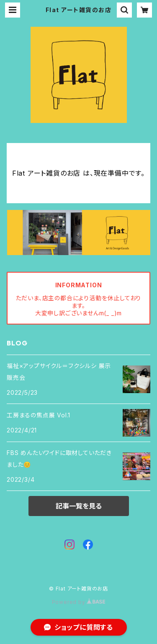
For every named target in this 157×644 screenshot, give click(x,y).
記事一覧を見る (79, 506)
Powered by (79, 602)
